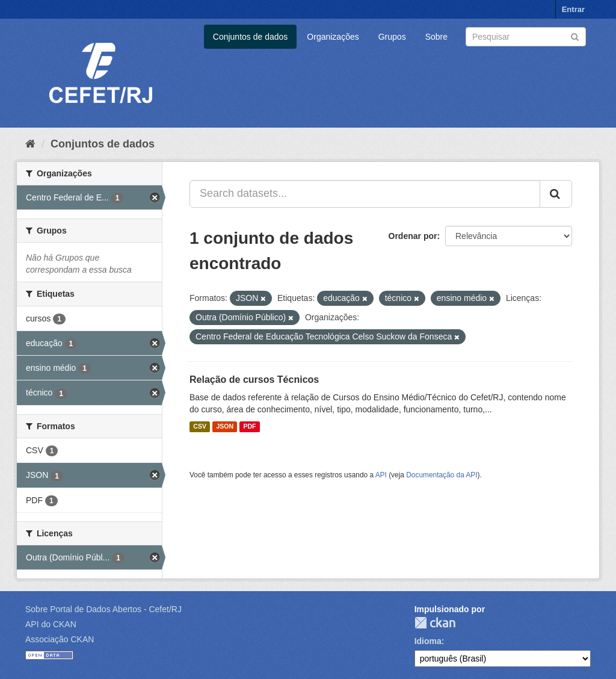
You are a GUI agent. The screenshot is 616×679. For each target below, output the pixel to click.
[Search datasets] (526, 37)
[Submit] (575, 36)
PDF (249, 427)
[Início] (30, 144)
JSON (225, 427)
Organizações (333, 37)
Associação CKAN (60, 639)
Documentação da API (442, 475)
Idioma (428, 641)
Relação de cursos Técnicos (254, 380)
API (381, 475)
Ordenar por (413, 236)
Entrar (573, 9)
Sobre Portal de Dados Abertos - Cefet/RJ (103, 609)
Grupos (392, 37)
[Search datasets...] (365, 194)
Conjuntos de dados (251, 37)
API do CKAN (51, 624)
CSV (200, 427)
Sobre (436, 37)
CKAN (435, 623)
